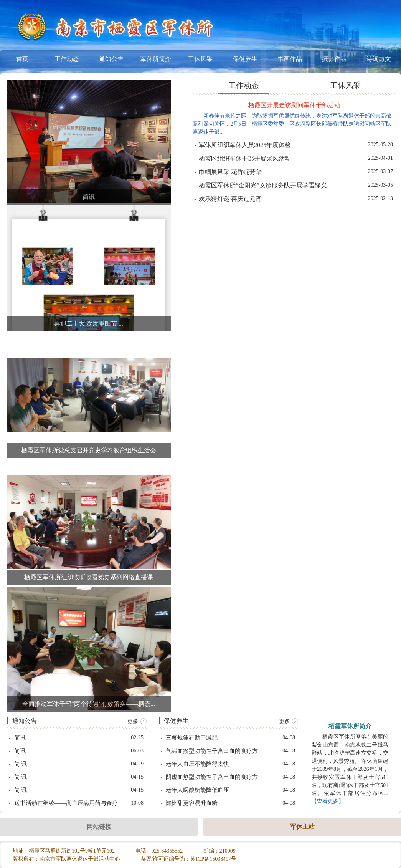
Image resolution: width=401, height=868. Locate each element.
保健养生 (245, 59)
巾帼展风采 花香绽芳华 (230, 172)
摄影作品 (334, 59)
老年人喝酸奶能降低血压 (197, 790)
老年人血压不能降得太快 (197, 764)
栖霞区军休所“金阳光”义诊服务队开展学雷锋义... (265, 186)
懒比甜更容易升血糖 (192, 803)
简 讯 (21, 764)
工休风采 (200, 59)
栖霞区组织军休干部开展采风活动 (245, 159)
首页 (22, 59)
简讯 (20, 738)
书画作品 (290, 59)
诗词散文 (379, 59)
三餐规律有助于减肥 (192, 738)
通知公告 (111, 59)
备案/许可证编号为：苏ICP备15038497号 (189, 859)
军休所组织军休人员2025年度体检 (245, 145)
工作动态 (67, 59)
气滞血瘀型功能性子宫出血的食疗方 (212, 751)
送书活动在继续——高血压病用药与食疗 (66, 803)
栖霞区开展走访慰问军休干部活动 (294, 105)
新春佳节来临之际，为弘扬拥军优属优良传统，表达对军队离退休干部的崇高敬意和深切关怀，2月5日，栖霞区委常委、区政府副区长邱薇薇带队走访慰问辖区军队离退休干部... (292, 124)
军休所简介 (156, 59)
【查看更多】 (328, 801)
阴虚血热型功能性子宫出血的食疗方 (212, 777)
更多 (137, 721)
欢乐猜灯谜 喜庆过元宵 (230, 199)
